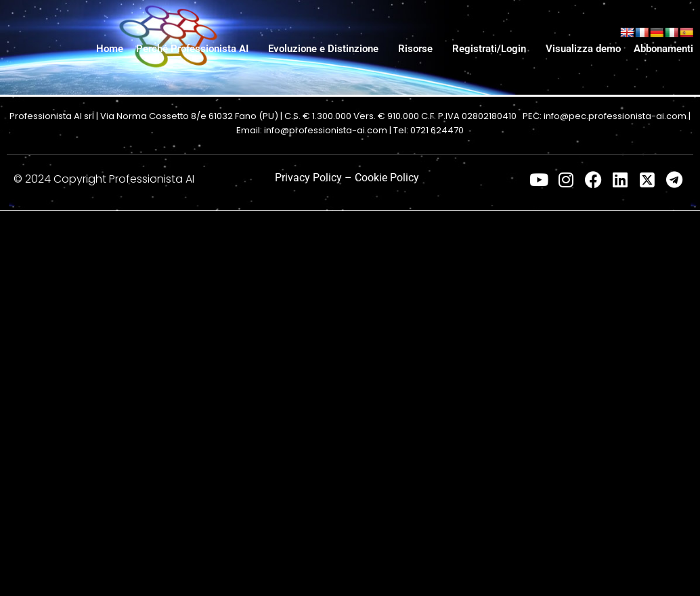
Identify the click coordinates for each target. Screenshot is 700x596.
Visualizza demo (583, 49)
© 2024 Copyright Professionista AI (104, 179)
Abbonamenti (663, 49)
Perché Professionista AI (192, 49)
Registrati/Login (489, 49)
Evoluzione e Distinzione (323, 49)
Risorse (415, 49)
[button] (196, 49)
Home (110, 49)
